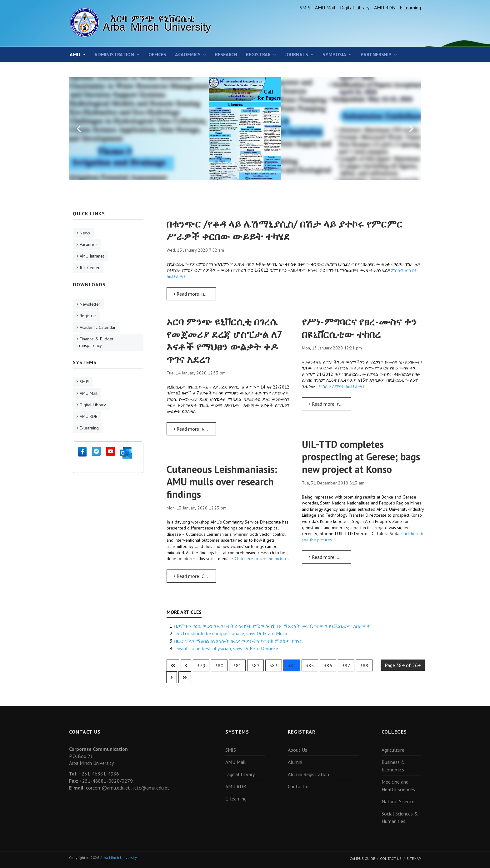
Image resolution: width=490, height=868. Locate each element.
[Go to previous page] (186, 665)
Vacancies (89, 244)
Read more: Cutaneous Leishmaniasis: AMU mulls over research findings (195, 576)
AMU (75, 54)
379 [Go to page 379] (201, 665)
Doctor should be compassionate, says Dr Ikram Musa (231, 633)
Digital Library (355, 8)
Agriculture (393, 750)
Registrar (258, 54)
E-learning (410, 8)
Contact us (299, 786)
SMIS (305, 8)
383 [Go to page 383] (274, 665)
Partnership (376, 54)
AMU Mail (325, 8)
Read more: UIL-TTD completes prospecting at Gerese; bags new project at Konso (330, 557)
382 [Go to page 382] (255, 665)
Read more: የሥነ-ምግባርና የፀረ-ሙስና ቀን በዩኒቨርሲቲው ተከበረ (330, 404)
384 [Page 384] (292, 665)
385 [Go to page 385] (310, 665)
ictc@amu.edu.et (151, 788)
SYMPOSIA (334, 54)
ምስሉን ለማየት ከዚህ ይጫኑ (341, 386)
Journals (297, 54)
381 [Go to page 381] (237, 665)
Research (226, 54)
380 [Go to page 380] (219, 665)
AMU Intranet (92, 256)
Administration (114, 54)
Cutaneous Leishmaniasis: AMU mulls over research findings (222, 482)
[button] (79, 129)
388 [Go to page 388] (364, 665)
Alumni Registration (308, 774)
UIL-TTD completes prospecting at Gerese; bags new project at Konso (361, 457)
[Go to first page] (173, 665)
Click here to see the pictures (262, 559)
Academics (188, 54)
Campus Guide (362, 858)
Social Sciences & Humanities (400, 817)
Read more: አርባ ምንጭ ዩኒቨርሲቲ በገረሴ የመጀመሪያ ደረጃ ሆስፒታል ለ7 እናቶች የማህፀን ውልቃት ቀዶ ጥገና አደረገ (195, 429)
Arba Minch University (118, 858)
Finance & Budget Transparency (95, 342)
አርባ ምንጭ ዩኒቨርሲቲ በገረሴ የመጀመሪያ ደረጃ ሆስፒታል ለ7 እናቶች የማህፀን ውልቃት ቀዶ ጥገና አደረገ (224, 340)
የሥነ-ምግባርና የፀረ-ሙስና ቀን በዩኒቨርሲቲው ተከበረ (359, 328)
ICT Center (90, 268)
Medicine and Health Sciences (398, 785)
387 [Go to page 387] (346, 665)
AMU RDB (385, 8)
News (85, 233)
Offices (157, 54)
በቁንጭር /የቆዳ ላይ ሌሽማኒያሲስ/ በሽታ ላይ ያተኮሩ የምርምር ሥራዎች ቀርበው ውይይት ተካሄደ (285, 230)
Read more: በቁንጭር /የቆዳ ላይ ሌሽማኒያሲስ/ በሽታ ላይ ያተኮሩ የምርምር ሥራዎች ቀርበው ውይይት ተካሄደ (195, 294)
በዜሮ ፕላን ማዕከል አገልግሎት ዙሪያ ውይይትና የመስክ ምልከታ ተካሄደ (239, 641)
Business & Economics (393, 766)
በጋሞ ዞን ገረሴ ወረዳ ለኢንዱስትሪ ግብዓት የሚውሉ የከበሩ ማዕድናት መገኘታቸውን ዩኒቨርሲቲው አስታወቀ (272, 626)
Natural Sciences (399, 801)
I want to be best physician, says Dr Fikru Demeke (226, 648)
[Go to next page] (172, 677)
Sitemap (414, 858)
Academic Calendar (98, 327)
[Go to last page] (185, 677)
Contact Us (391, 858)
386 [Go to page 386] (328, 665)
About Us (297, 750)
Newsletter (90, 304)
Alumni (295, 762)
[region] (245, 128)
